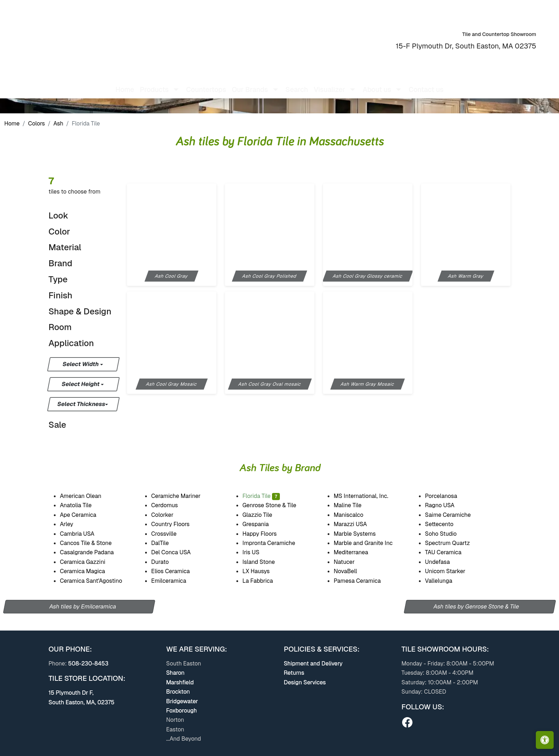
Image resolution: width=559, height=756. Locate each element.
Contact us (426, 84)
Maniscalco (353, 515)
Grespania (260, 524)
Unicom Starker (452, 571)
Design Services (305, 682)
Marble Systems (360, 534)
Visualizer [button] (329, 84)
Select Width (81, 364)
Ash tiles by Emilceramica (83, 606)
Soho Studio (446, 534)
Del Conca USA (175, 552)
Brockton (178, 692)
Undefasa (442, 562)
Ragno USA (445, 505)
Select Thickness (81, 404)
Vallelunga (443, 581)
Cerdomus (169, 505)
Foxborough (181, 711)
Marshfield (180, 682)
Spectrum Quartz (452, 543)
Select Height (81, 384)
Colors (37, 124)
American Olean (86, 496)
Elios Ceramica (175, 571)
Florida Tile (261, 496)
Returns (294, 673)
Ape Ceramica (84, 515)
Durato (164, 562)
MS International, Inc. (367, 496)
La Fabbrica (264, 581)
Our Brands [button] (250, 84)
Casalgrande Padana (91, 552)
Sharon (175, 673)
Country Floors (175, 524)
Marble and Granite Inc (369, 543)
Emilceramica (173, 581)
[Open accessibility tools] (545, 740)
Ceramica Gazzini (88, 562)
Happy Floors (266, 534)
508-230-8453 (88, 664)
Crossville (170, 534)
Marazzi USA (355, 524)
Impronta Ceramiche (273, 543)
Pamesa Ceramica (363, 581)
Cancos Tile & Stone (91, 543)
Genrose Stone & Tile (276, 505)
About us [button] (377, 84)
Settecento (444, 524)
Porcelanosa (446, 496)
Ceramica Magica (87, 571)
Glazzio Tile (262, 515)
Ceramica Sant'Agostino (96, 581)
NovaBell (350, 571)
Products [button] (154, 84)
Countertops (206, 84)
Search (297, 84)
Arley (71, 524)
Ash (58, 124)
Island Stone (264, 562)
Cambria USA (82, 534)
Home (125, 84)
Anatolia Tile (82, 505)
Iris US (256, 552)
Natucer (350, 562)
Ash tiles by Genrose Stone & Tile (476, 606)
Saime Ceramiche (452, 515)
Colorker (167, 515)
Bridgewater (182, 701)
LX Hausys (260, 571)
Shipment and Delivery (313, 664)
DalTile (166, 543)
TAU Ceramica (448, 552)
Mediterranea (355, 552)
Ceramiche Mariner (181, 496)
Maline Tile (353, 505)
